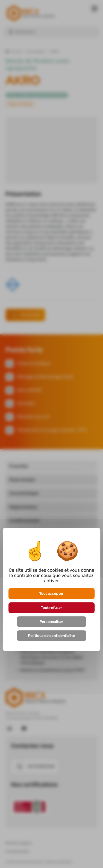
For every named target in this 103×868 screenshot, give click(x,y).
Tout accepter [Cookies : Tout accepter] (51, 594)
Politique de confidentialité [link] (51, 636)
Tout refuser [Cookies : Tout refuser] (51, 608)
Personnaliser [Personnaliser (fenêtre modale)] (51, 622)
